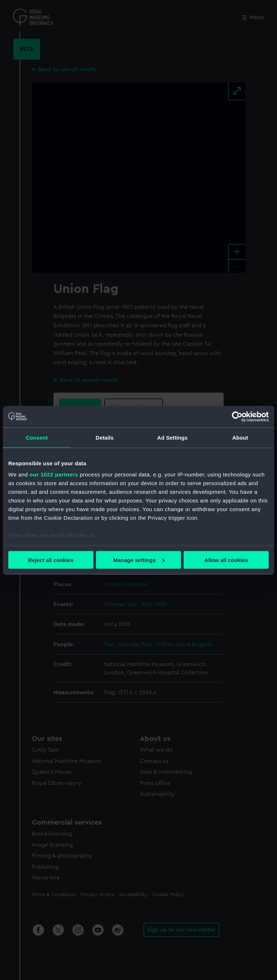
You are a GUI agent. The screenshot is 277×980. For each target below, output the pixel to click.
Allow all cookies (226, 560)
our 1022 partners (54, 474)
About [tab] (240, 437)
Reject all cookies (51, 560)
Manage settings (139, 560)
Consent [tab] (37, 437)
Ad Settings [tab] (172, 437)
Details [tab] (105, 437)
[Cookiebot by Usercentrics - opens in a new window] (237, 416)
